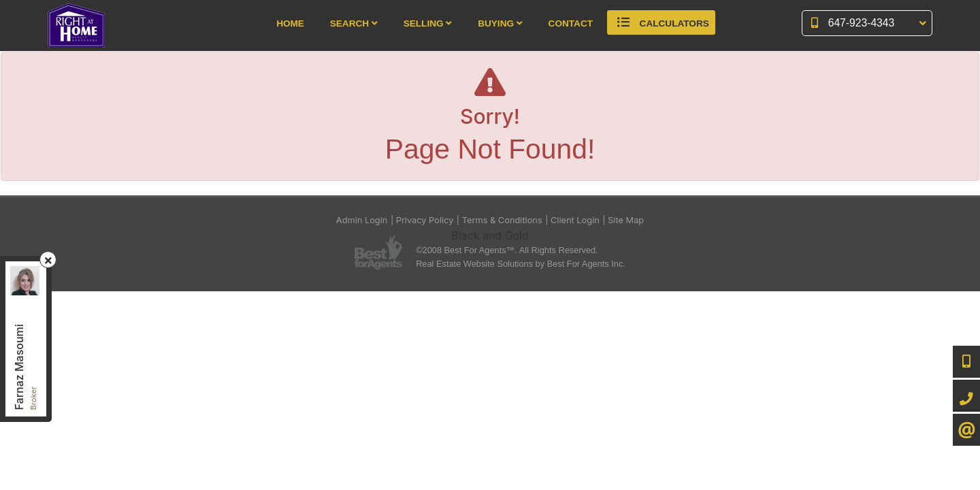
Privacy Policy (425, 220)
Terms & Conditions (502, 220)
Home (290, 23)
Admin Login (362, 220)
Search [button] (354, 23)
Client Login (575, 220)
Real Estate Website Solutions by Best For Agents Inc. (521, 264)
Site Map (626, 220)
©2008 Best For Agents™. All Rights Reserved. (507, 250)
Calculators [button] (661, 22)
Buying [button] (500, 23)
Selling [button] (428, 23)
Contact (571, 23)
